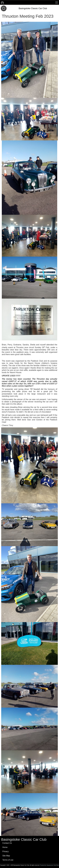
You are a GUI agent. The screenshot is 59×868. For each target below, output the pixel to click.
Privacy (5, 851)
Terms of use (8, 860)
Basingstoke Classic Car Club (33, 8)
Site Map (6, 856)
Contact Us (7, 843)
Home (5, 847)
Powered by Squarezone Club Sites (49, 865)
